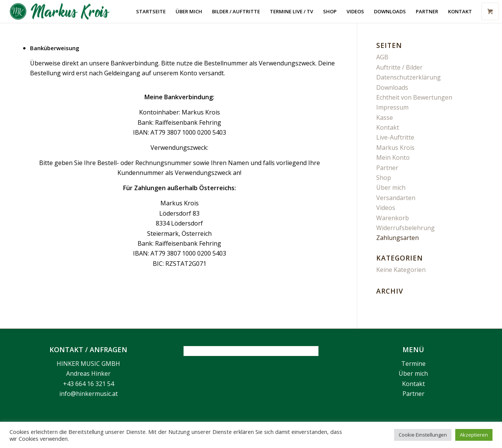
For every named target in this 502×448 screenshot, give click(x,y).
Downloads (392, 87)
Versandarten (396, 198)
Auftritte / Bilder (399, 67)
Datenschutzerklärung (409, 77)
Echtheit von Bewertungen (414, 97)
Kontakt (388, 127)
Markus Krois (395, 148)
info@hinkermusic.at (89, 394)
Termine (413, 364)
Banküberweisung (55, 48)
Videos (386, 208)
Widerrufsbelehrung (405, 228)
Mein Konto (393, 157)
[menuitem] (151, 11)
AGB (382, 57)
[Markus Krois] (64, 11)
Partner (387, 168)
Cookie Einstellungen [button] (423, 435)
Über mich (391, 187)
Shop (384, 178)
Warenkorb (393, 218)
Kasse (385, 118)
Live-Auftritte (395, 137)
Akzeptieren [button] (474, 435)
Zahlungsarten (397, 238)
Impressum (392, 107)
